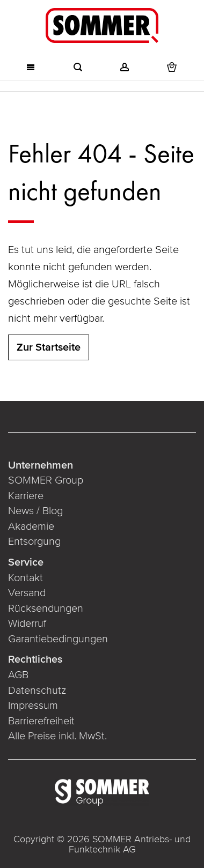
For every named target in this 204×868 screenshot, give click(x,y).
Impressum (33, 706)
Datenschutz (37, 691)
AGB (18, 675)
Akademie (31, 526)
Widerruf (27, 624)
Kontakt (25, 578)
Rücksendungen (46, 609)
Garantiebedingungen (58, 639)
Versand (27, 593)
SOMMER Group (46, 480)
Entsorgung (34, 541)
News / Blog (35, 511)
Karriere (26, 496)
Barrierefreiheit (41, 721)
